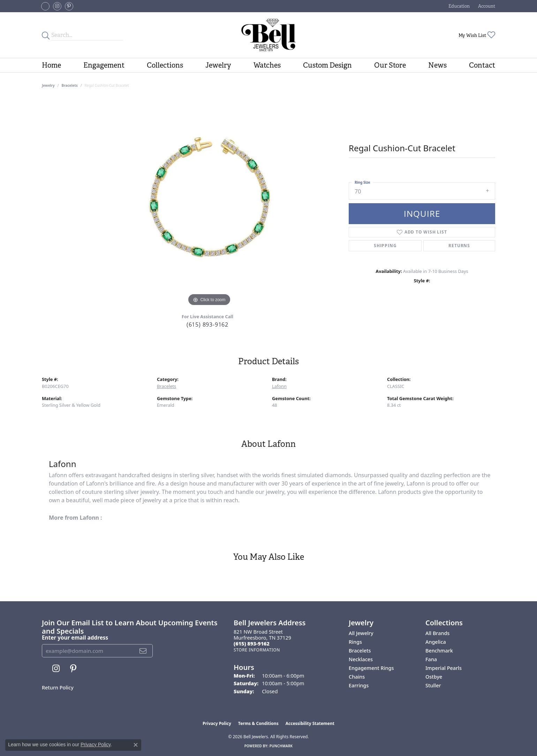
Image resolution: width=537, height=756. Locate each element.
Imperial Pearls (444, 668)
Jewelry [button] (218, 65)
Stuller (433, 685)
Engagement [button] (104, 65)
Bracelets (70, 85)
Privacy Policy (217, 723)
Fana (431, 659)
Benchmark (439, 651)
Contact (482, 65)
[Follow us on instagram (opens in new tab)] (57, 6)
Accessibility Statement (310, 723)
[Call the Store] (252, 644)
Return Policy (58, 688)
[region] (209, 203)
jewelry (48, 85)
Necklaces (361, 659)
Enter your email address (75, 637)
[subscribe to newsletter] (143, 651)
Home (51, 65)
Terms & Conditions (258, 723)
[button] (458, 6)
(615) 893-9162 (207, 324)
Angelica (436, 642)
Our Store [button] (390, 65)
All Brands (437, 633)
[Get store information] (257, 650)
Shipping (385, 246)
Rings (355, 642)
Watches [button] (267, 65)
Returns (459, 246)
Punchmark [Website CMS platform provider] (281, 746)
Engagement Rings (371, 668)
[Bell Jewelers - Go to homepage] (268, 35)
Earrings (359, 685)
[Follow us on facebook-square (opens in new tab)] (45, 6)
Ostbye (434, 677)
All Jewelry (361, 633)
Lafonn (279, 386)
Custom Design (327, 65)
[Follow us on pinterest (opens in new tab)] (69, 6)
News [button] (437, 65)
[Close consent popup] (136, 745)
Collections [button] (165, 65)
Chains (357, 677)
